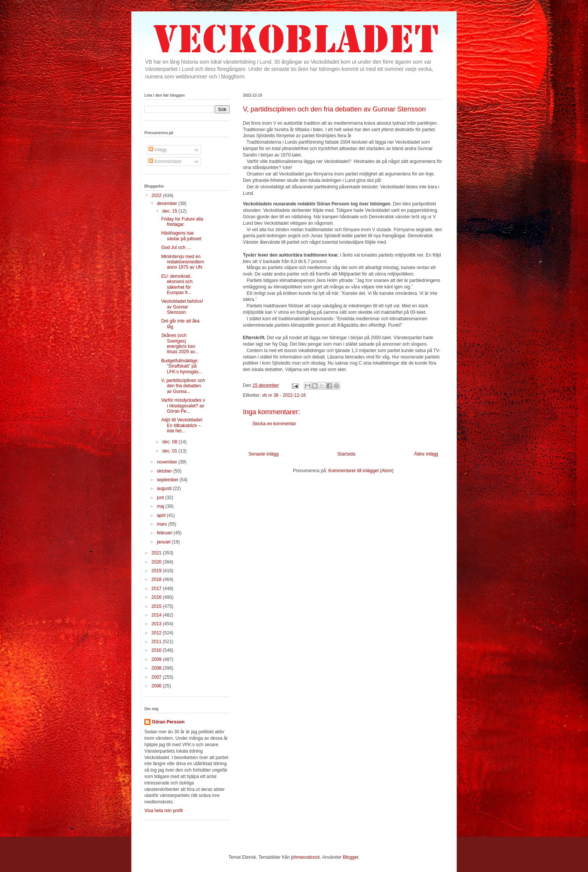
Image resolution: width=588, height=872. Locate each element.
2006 (157, 686)
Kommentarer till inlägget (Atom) (361, 471)
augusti (165, 488)
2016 (157, 597)
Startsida (346, 454)
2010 (157, 650)
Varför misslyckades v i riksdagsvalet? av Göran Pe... (183, 406)
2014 (157, 615)
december (168, 204)
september (168, 480)
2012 (157, 633)
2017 (157, 589)
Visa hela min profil (163, 811)
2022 (157, 196)
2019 (157, 571)
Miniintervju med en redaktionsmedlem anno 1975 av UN (182, 262)
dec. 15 (170, 211)
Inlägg (158, 150)
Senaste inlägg (264, 454)
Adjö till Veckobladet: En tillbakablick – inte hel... (182, 425)
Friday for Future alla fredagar (182, 222)
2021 (157, 553)
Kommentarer (165, 161)
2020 (157, 562)
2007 (157, 677)
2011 (157, 642)
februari (165, 533)
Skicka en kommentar (274, 424)
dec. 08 (170, 442)
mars (163, 524)
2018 (157, 579)
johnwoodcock (305, 857)
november (168, 462)
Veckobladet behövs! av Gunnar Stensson (182, 307)
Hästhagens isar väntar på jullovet (181, 236)
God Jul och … (176, 247)
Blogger (351, 857)
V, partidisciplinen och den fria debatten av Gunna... (183, 386)
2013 (157, 624)
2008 (157, 668)
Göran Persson (168, 722)
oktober (165, 471)
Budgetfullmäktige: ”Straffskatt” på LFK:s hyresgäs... (181, 366)
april (162, 515)
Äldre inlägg (426, 454)
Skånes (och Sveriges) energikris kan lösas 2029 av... (180, 344)
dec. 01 (170, 451)
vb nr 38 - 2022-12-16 (284, 395)
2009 (157, 659)
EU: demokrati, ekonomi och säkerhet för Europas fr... (177, 284)
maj (161, 506)
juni (161, 498)
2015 (157, 606)
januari (164, 542)
